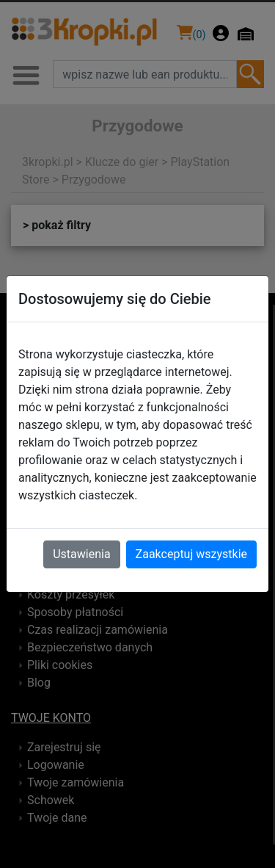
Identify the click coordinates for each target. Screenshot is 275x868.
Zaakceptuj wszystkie (191, 554)
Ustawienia (81, 554)
